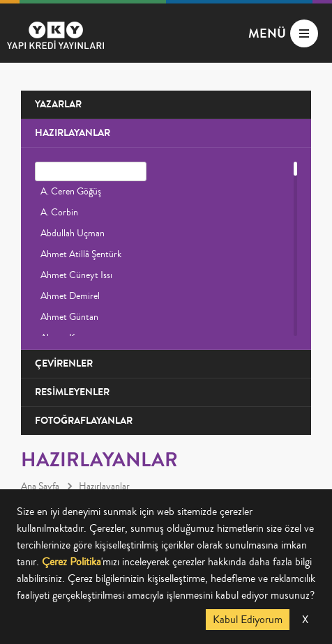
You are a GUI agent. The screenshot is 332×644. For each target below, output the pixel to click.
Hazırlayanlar (104, 486)
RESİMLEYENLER (72, 392)
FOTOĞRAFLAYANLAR (84, 421)
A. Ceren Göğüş (71, 192)
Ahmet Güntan (69, 317)
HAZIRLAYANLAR (73, 133)
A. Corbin (59, 213)
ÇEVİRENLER (64, 363)
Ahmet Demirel (70, 296)
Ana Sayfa (40, 486)
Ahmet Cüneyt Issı (76, 275)
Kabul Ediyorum (248, 620)
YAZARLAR (58, 104)
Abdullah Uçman (73, 233)
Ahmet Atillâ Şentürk (81, 254)
